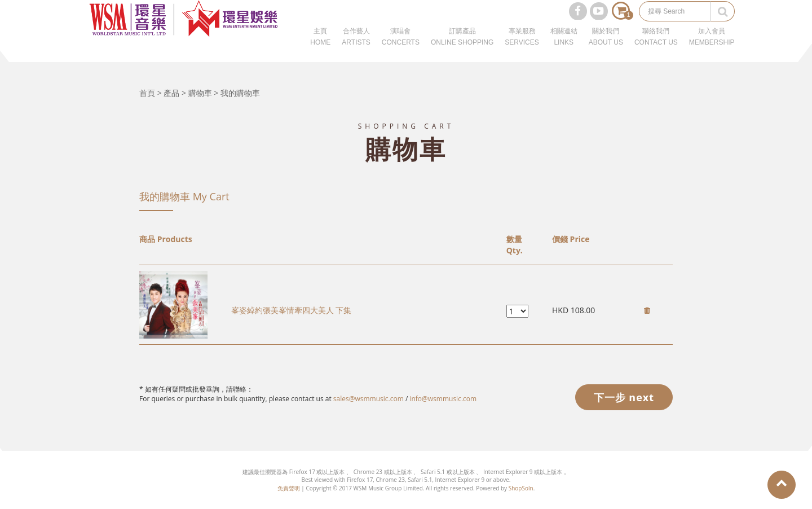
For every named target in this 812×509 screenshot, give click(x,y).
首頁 (147, 93)
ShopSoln (521, 488)
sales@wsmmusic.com (369, 399)
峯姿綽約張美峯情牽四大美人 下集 (292, 310)
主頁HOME (320, 51)
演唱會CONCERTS (401, 51)
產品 (171, 93)
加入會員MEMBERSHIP (712, 51)
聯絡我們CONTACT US (656, 51)
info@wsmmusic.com (443, 399)
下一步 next (624, 397)
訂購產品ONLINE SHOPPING (462, 51)
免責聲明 (289, 488)
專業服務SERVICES (522, 51)
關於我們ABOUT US (606, 51)
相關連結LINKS (564, 51)
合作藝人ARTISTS (356, 51)
